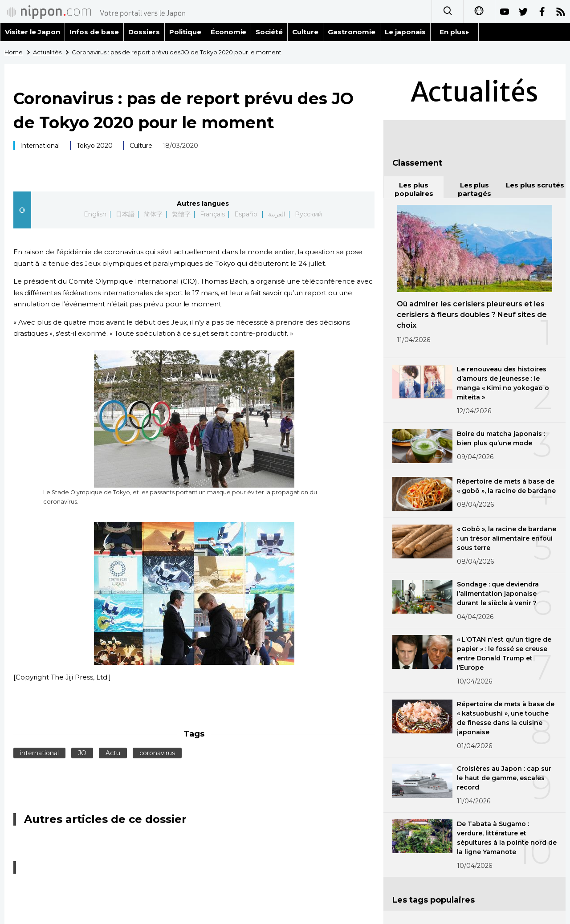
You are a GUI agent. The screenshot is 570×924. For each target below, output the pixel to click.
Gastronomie (352, 32)
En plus (454, 32)
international (39, 753)
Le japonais (405, 32)
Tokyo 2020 (95, 146)
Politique (185, 32)
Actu (113, 753)
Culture (305, 32)
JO (82, 753)
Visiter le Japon (33, 32)
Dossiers (144, 32)
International (40, 146)
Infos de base (94, 32)
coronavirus (157, 753)
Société (269, 32)
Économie (229, 32)
